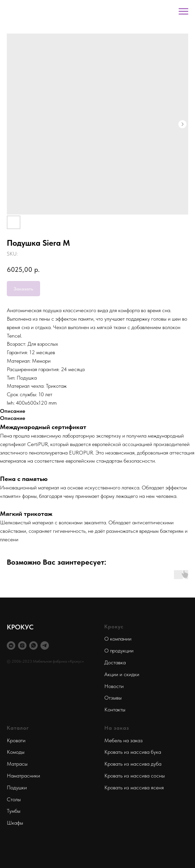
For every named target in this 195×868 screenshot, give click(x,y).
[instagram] (22, 645)
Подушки (17, 788)
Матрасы (17, 764)
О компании (118, 639)
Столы (14, 799)
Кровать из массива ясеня (134, 788)
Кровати (16, 740)
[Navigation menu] (183, 12)
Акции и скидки (122, 674)
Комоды (16, 752)
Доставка (115, 662)
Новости (114, 686)
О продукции (119, 651)
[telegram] (45, 645)
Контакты (115, 710)
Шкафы (15, 823)
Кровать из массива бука (133, 752)
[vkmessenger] (11, 645)
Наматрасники (23, 776)
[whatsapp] (33, 645)
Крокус (114, 627)
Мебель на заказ (123, 740)
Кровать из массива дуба (133, 764)
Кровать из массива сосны (135, 776)
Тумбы (14, 811)
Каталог (18, 728)
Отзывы (113, 698)
